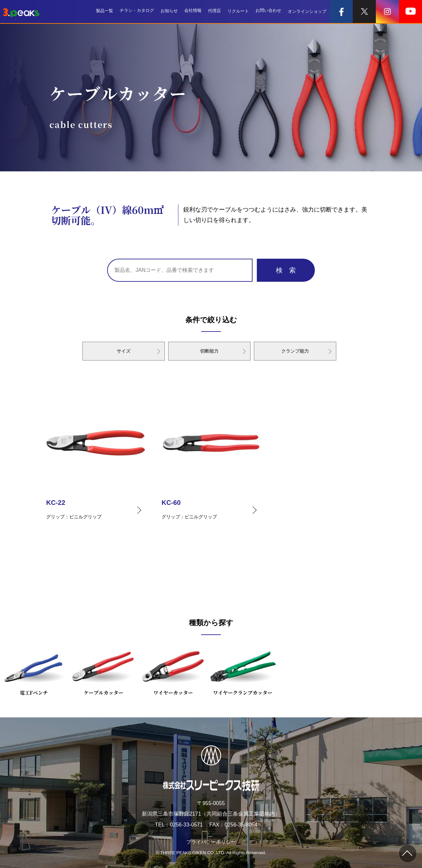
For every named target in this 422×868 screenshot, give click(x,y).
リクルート (238, 11)
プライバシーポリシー (211, 842)
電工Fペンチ (34, 671)
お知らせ (169, 11)
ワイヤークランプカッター (243, 671)
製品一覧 (105, 11)
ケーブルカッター (103, 671)
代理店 (214, 11)
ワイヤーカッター (173, 671)
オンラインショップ (307, 11)
